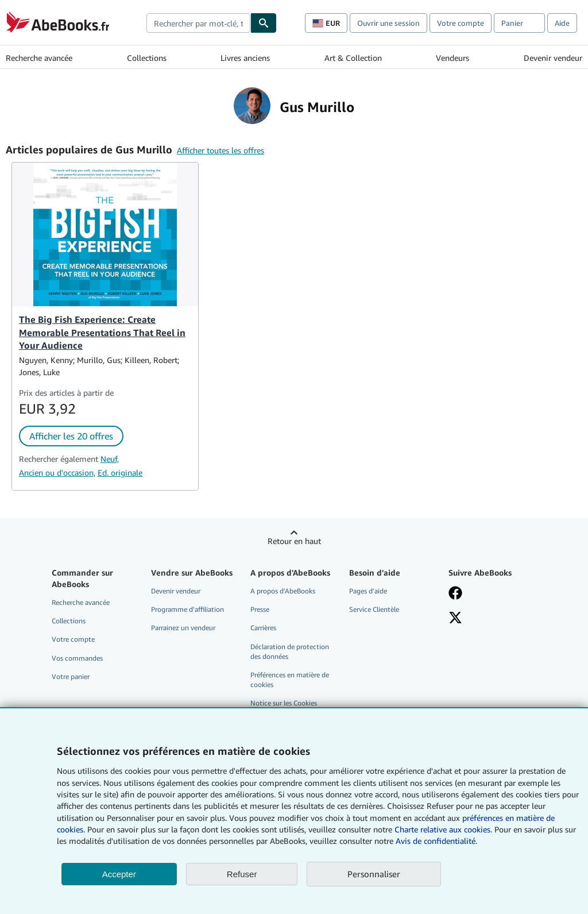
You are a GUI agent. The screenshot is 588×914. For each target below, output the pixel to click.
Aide (562, 23)
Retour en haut (294, 541)
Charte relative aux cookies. (444, 829)
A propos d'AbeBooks (283, 591)
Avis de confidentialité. (436, 841)
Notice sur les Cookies (284, 703)
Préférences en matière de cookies (290, 680)
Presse (260, 609)
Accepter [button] (119, 874)
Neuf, (110, 459)
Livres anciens (245, 58)
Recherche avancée (39, 58)
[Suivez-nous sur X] (455, 619)
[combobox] (198, 23)
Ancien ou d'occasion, (57, 473)
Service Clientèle (374, 609)
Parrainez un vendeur (183, 628)
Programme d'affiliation (187, 609)
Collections (147, 58)
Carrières (263, 628)
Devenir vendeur (553, 58)
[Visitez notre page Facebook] (455, 594)
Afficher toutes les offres (220, 150)
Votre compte (461, 23)
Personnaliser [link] (374, 874)
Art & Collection (353, 58)
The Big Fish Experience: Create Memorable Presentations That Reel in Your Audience (102, 333)
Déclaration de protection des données (290, 651)
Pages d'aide (368, 591)
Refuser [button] (242, 874)
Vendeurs (452, 58)
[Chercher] (264, 23)
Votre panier (71, 676)
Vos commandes (77, 658)
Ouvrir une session (388, 23)
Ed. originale (120, 473)
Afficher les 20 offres (71, 436)
